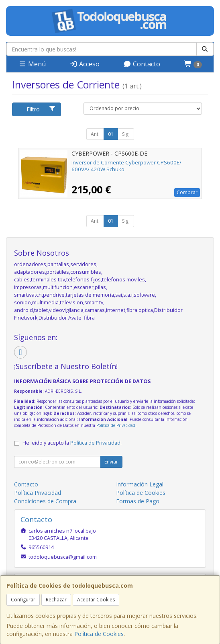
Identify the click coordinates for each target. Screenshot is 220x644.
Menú (32, 64)
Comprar (187, 192)
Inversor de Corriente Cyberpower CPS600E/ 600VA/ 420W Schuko (126, 166)
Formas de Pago (138, 501)
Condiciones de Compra (45, 501)
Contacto (142, 64)
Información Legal (140, 484)
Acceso (85, 64)
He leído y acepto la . (72, 443)
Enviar (111, 462)
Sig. (126, 134)
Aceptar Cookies (96, 600)
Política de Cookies (99, 634)
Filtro (41, 109)
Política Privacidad (38, 493)
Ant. (95, 134)
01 (111, 134)
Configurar (23, 600)
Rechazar (56, 600)
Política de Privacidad (116, 425)
